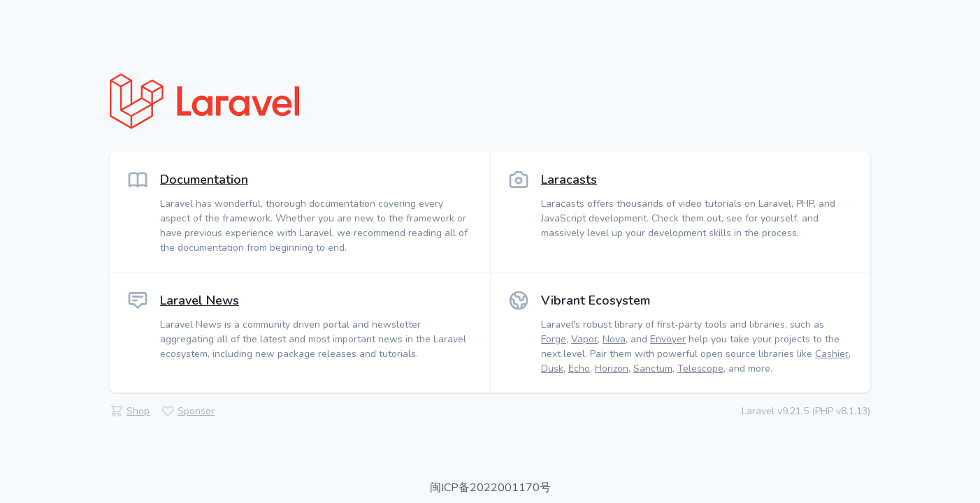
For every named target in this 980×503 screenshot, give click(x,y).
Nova (614, 339)
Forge (554, 339)
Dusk (552, 369)
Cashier (832, 354)
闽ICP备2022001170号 (490, 488)
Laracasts (569, 180)
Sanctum (653, 369)
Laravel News (200, 300)
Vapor (584, 339)
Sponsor (196, 411)
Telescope (700, 369)
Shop (138, 411)
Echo (579, 369)
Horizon (612, 369)
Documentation (204, 180)
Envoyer (668, 339)
